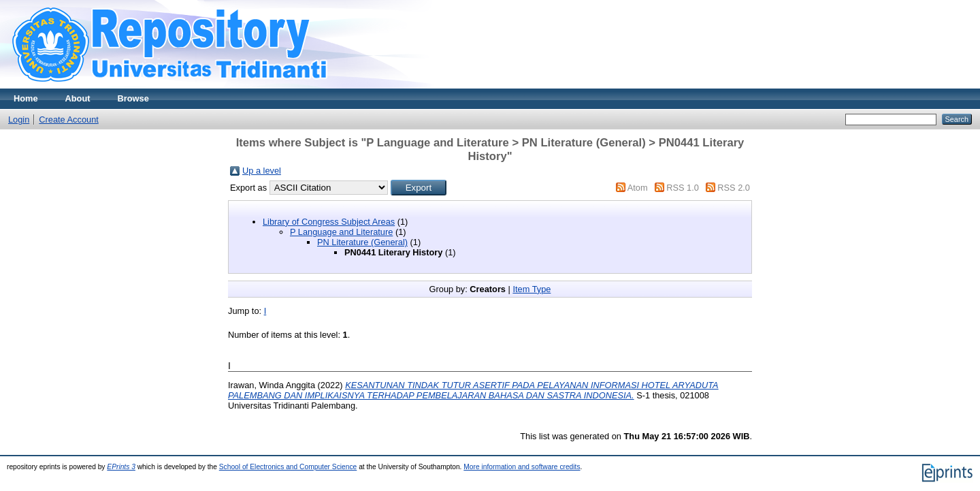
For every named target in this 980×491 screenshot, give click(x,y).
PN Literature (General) (362, 242)
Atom (638, 188)
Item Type (532, 289)
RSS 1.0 (683, 188)
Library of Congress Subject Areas (329, 222)
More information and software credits (522, 467)
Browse (133, 98)
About (78, 98)
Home (26, 98)
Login (19, 120)
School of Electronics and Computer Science (288, 467)
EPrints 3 (121, 467)
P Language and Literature (341, 232)
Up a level (262, 171)
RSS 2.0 (734, 188)
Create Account (69, 120)
